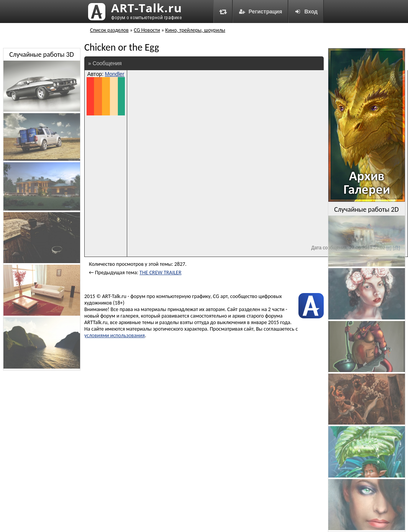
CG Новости (147, 30)
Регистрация (261, 12)
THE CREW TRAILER (160, 273)
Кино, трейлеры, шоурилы (195, 30)
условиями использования (115, 335)
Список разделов (109, 30)
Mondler (115, 74)
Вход (306, 12)
